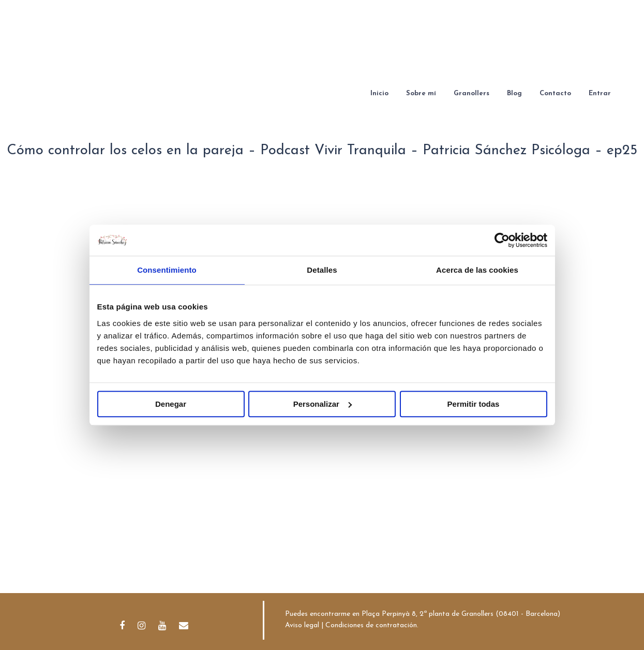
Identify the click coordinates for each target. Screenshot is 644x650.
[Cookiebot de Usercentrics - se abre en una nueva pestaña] (502, 240)
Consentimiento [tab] (167, 270)
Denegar (171, 404)
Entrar (600, 93)
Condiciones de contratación (371, 625)
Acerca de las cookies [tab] (477, 270)
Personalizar (323, 404)
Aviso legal (302, 625)
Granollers (471, 93)
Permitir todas (474, 404)
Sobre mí (421, 93)
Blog (514, 93)
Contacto (555, 93)
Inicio (379, 93)
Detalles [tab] (322, 270)
